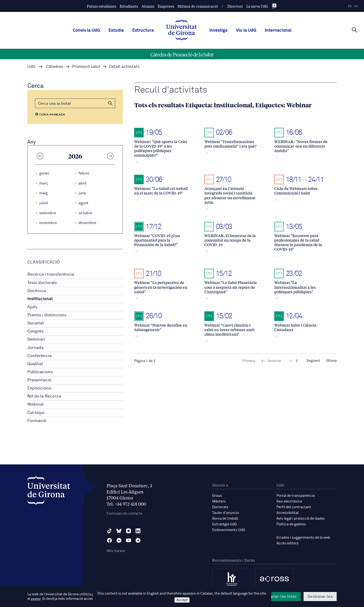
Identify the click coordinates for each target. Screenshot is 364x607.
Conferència (39, 356)
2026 (75, 156)
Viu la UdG (246, 30)
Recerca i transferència (51, 274)
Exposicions (39, 388)
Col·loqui (36, 413)
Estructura (143, 30)
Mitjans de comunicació (198, 6)
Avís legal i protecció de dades (301, 519)
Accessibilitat (288, 513)
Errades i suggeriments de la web (303, 538)
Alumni (148, 6)
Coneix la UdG (86, 30)
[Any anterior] (40, 156)
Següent (313, 361)
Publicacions (40, 372)
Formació (37, 421)
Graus (217, 496)
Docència (37, 291)
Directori (235, 6)
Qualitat (35, 364)
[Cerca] (354, 30)
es (350, 6)
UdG (31, 67)
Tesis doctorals (42, 283)
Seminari (36, 339)
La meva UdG (257, 6)
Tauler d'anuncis (226, 513)
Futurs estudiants (102, 6)
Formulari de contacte (125, 514)
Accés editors (288, 543)
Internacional (278, 30)
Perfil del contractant (294, 507)
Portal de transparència (296, 496)
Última (331, 361)
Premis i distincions (47, 315)
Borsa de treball (225, 519)
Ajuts (32, 307)
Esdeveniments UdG (229, 530)
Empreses (166, 6)
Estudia (116, 30)
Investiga (218, 30)
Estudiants (129, 6)
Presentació (39, 380)
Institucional (40, 299)
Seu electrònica (289, 501)
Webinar (36, 404)
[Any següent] (110, 156)
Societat (36, 323)
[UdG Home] (182, 30)
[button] (110, 103)
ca (356, 6)
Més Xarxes (116, 551)
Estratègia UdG (224, 524)
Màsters (219, 501)
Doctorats (220, 507)
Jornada (35, 348)
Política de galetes (291, 524)
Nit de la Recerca (44, 396)
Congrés (35, 331)
